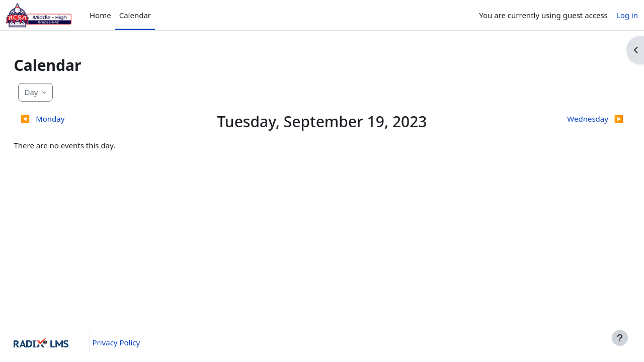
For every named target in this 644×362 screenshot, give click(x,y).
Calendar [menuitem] (135, 15)
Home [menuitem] (100, 15)
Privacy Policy (133, 342)
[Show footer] (620, 338)
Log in (627, 15)
